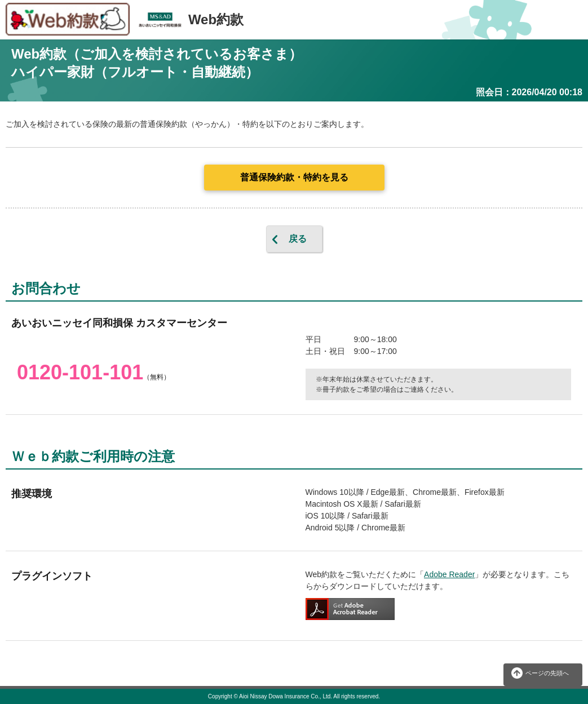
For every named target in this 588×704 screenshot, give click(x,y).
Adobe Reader (449, 574)
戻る (298, 239)
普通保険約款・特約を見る (294, 177)
